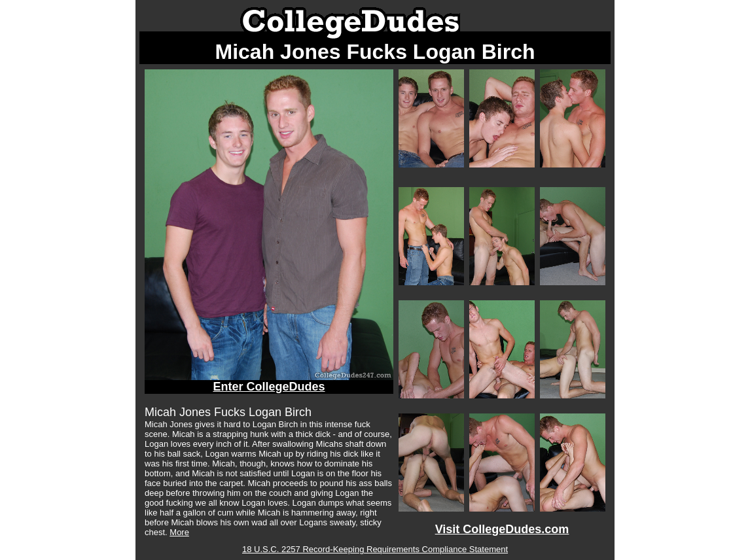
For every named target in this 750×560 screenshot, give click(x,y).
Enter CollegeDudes (269, 387)
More (179, 532)
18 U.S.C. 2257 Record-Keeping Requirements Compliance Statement (375, 549)
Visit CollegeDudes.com (502, 529)
